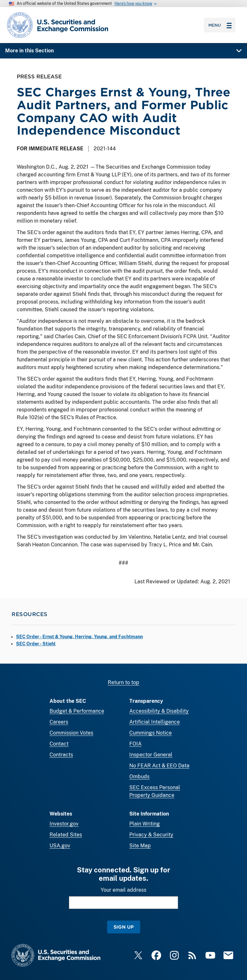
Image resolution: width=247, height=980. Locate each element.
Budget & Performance (77, 711)
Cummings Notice (151, 733)
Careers (59, 722)
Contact (59, 744)
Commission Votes (71, 733)
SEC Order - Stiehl (36, 644)
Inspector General (151, 755)
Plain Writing (145, 824)
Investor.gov (64, 824)
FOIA (135, 744)
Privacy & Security (151, 835)
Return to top (123, 682)
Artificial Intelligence (155, 722)
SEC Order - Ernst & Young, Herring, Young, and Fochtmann (79, 637)
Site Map (140, 846)
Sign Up (124, 927)
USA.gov (60, 846)
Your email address (123, 890)
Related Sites (66, 835)
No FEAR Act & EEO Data (159, 766)
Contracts (61, 755)
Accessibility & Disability (159, 711)
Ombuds (139, 777)
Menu (220, 25)
